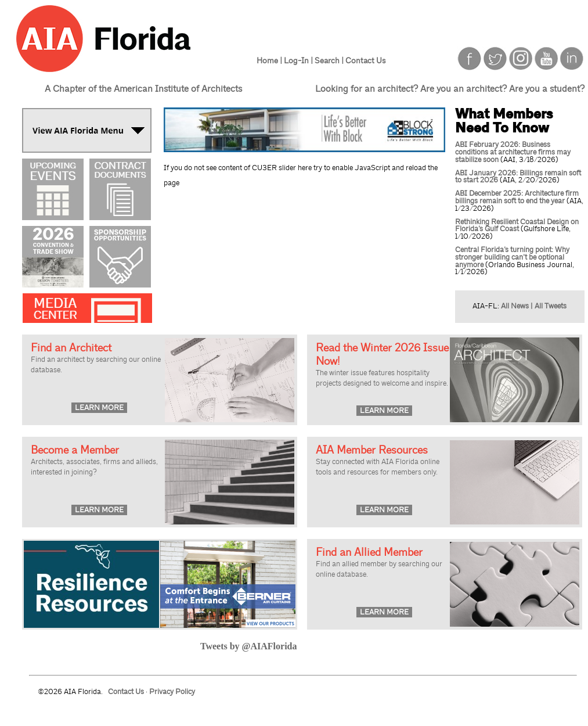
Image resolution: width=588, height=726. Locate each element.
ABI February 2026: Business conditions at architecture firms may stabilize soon (513, 152)
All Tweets (551, 306)
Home (267, 60)
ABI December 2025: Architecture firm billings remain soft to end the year (517, 197)
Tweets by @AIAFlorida (249, 646)
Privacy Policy (172, 692)
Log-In (296, 60)
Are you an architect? (463, 89)
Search (327, 60)
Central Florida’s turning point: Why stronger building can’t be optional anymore (512, 257)
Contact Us (365, 60)
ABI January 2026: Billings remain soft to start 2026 (518, 177)
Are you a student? (547, 89)
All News (515, 306)
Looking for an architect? (367, 89)
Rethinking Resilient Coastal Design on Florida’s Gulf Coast (517, 226)
